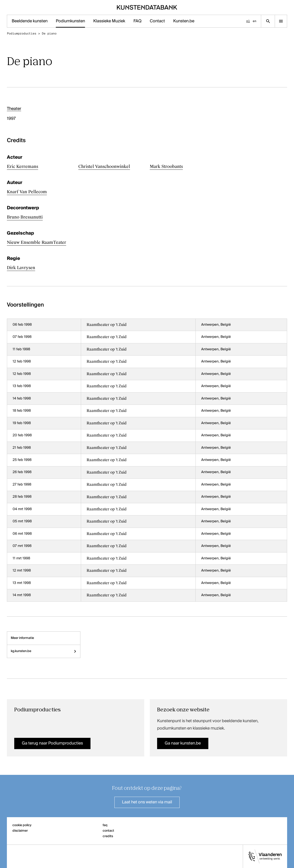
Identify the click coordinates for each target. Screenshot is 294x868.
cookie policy (22, 825)
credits (108, 836)
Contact (157, 21)
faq (105, 825)
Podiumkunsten (70, 21)
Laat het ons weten (147, 802)
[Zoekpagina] (268, 21)
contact (108, 831)
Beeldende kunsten (30, 21)
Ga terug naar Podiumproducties (52, 743)
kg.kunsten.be (44, 651)
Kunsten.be (184, 21)
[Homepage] (147, 7)
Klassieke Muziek (109, 21)
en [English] (254, 21)
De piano (49, 33)
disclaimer (20, 831)
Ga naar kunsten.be (183, 743)
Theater (14, 109)
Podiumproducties (22, 33)
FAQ (137, 21)
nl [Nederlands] (248, 21)
